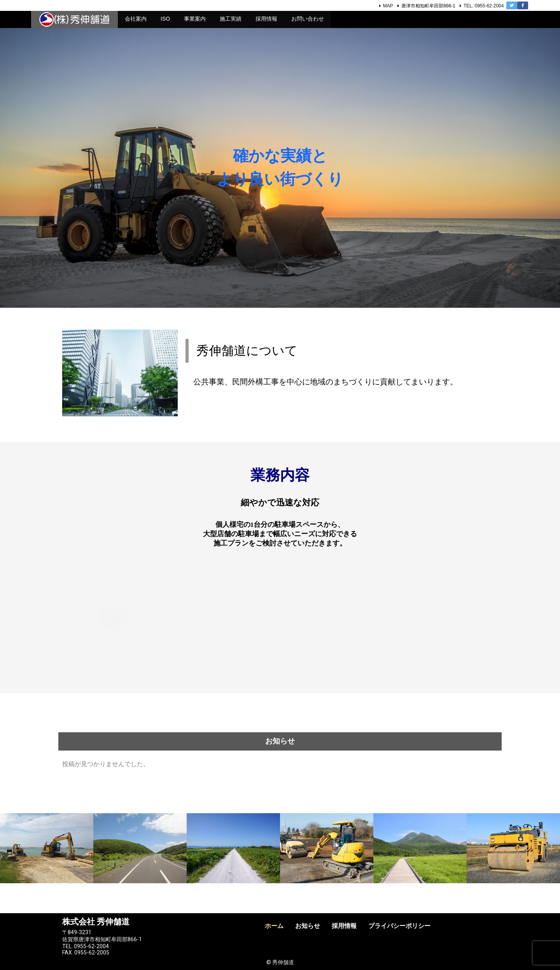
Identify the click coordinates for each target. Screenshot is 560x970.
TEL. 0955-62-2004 (484, 6)
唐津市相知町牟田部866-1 (428, 6)
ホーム (274, 926)
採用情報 (344, 926)
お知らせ (308, 926)
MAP (388, 6)
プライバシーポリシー (399, 926)
